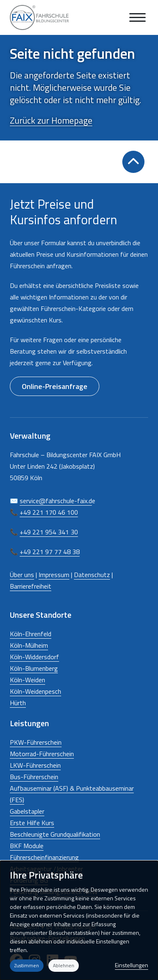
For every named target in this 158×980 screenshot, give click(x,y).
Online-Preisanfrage (55, 386)
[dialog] (79, 920)
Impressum (54, 575)
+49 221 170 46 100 (49, 512)
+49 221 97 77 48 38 (50, 552)
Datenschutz (92, 575)
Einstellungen (132, 965)
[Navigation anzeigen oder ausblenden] (137, 17)
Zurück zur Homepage (51, 120)
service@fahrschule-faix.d (56, 501)
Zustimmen (27, 965)
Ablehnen (64, 965)
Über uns (22, 575)
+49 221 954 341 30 (49, 532)
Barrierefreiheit (31, 586)
